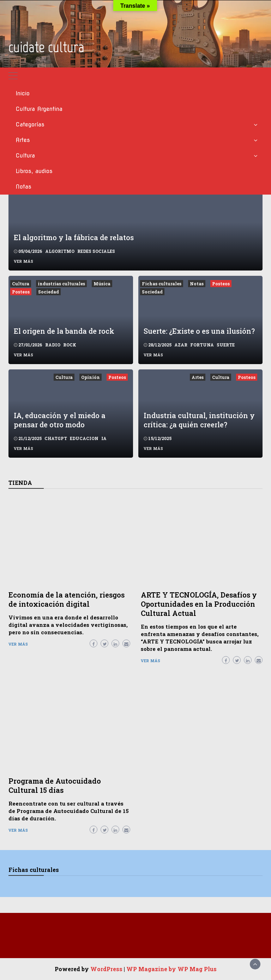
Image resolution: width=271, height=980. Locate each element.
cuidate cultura (46, 47)
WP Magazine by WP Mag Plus (171, 969)
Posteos (21, 292)
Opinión (91, 377)
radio (53, 345)
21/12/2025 (30, 438)
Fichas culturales (162, 284)
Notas (23, 187)
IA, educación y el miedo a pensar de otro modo (60, 420)
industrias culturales (61, 284)
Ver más (24, 261)
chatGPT (56, 438)
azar (181, 345)
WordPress (106, 969)
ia (104, 438)
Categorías (30, 124)
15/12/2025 (160, 438)
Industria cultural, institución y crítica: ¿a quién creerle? (199, 420)
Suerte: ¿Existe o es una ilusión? (199, 331)
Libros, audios (34, 171)
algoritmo (60, 251)
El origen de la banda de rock (64, 331)
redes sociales (96, 251)
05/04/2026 (30, 251)
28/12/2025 (160, 345)
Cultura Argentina (39, 109)
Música (102, 284)
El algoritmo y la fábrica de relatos (74, 237)
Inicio (23, 93)
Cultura (25, 156)
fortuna (202, 345)
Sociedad (49, 292)
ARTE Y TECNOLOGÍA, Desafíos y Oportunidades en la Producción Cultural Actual (199, 604)
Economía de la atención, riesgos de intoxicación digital (67, 599)
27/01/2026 (30, 345)
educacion (84, 438)
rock (70, 345)
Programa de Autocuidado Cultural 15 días (55, 785)
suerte (226, 345)
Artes (23, 140)
